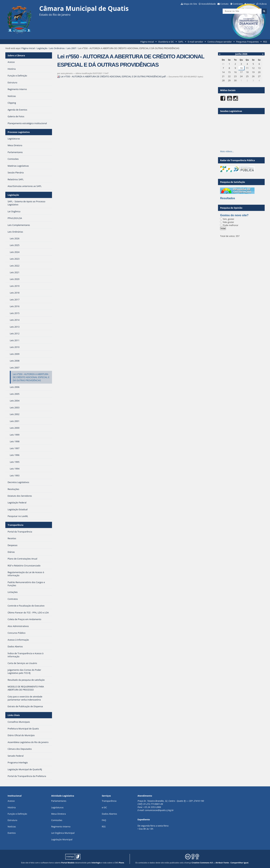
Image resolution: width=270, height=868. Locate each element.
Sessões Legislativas (231, 111)
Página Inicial (147, 42)
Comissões (57, 820)
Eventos (12, 833)
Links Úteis (14, 715)
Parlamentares (59, 801)
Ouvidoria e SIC (166, 42)
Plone (121, 863)
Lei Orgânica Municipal (63, 833)
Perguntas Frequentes (247, 42)
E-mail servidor (196, 42)
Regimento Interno (61, 827)
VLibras (263, 4)
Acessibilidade (209, 4)
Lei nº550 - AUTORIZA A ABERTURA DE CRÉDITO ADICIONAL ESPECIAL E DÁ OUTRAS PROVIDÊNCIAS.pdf (112, 76)
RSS (265, 42)
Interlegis (96, 863)
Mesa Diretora (58, 814)
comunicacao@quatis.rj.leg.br (160, 810)
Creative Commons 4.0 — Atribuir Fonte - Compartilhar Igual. (220, 863)
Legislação (42, 48)
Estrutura (12, 820)
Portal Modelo (68, 863)
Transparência (15, 525)
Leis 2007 (71, 48)
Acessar (251, 4)
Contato (225, 4)
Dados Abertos (109, 814)
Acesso (11, 801)
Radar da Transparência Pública (237, 160)
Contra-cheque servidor (220, 42)
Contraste (238, 4)
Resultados (227, 198)
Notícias (12, 827)
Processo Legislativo (19, 132)
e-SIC (104, 807)
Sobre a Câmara (16, 55)
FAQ (104, 820)
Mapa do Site (190, 4)
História (12, 807)
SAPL (181, 42)
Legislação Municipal (62, 839)
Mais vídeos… (227, 151)
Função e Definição (17, 814)
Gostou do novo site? (234, 215)
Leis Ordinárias (57, 48)
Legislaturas (57, 807)
